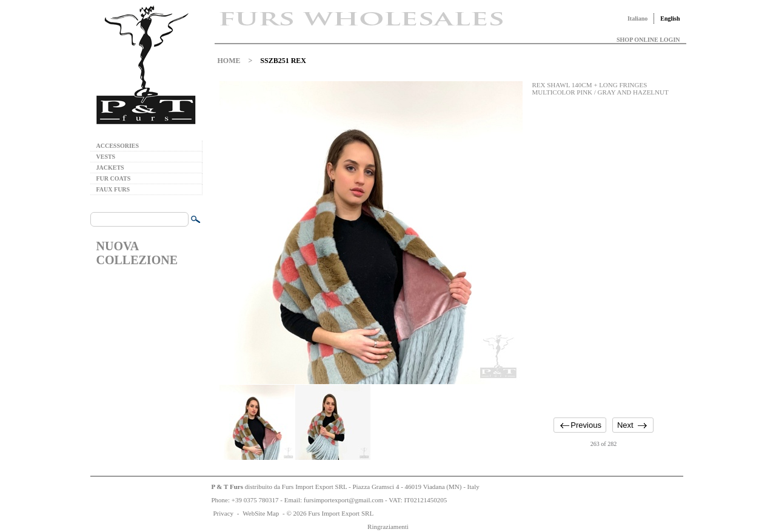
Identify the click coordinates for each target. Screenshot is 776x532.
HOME (229, 61)
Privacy (224, 513)
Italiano (637, 18)
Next (625, 425)
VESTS (106, 157)
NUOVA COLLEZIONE (137, 253)
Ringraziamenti (388, 527)
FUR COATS (114, 178)
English (670, 18)
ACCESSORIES (118, 146)
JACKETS (110, 168)
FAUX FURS (113, 189)
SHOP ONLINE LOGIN (648, 40)
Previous (586, 425)
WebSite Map (261, 513)
